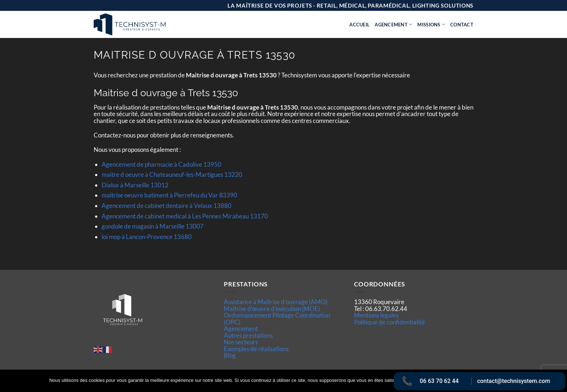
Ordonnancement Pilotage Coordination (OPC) (277, 318)
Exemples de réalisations (256, 349)
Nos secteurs (241, 342)
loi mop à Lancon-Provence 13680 (147, 237)
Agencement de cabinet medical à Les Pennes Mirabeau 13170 (185, 216)
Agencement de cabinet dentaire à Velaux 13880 (167, 206)
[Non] (557, 383)
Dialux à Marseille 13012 (135, 185)
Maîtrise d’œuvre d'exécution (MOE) (272, 309)
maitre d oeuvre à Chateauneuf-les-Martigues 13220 (172, 174)
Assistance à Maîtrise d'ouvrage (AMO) (276, 302)
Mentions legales (376, 315)
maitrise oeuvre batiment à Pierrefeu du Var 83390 (169, 195)
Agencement (393, 24)
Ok (415, 381)
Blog (230, 355)
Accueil (359, 25)
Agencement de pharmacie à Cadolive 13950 (161, 164)
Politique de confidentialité (389, 322)
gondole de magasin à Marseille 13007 (153, 226)
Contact (462, 25)
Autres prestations (248, 335)
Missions (431, 24)
